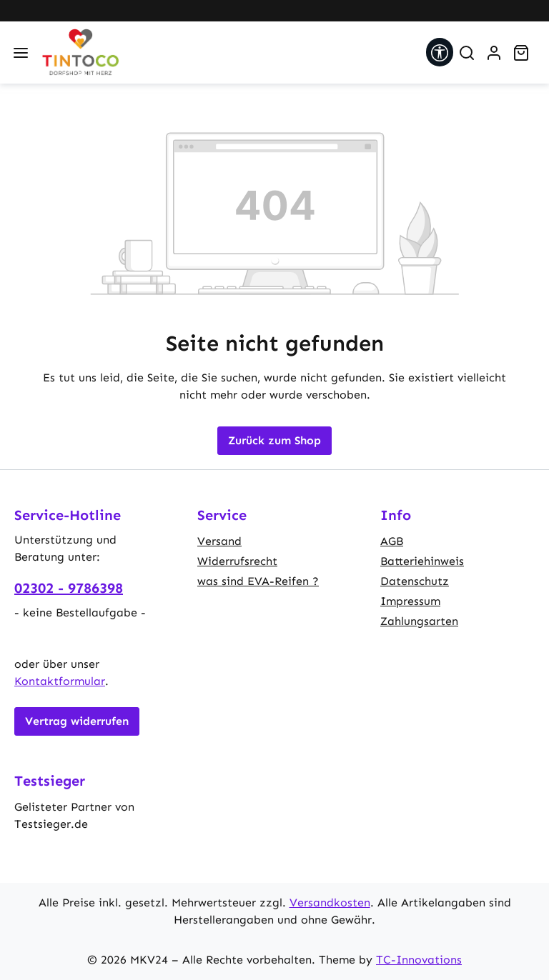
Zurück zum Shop (274, 440)
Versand (219, 541)
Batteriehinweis (422, 561)
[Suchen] (467, 53)
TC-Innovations (419, 960)
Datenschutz (415, 581)
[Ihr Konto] (494, 53)
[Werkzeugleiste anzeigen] (440, 52)
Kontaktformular (60, 681)
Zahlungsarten (419, 621)
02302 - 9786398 (69, 588)
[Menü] (21, 53)
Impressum (410, 601)
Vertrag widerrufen (77, 721)
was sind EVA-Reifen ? (258, 581)
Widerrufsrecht (237, 561)
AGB (392, 541)
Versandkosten (330, 902)
